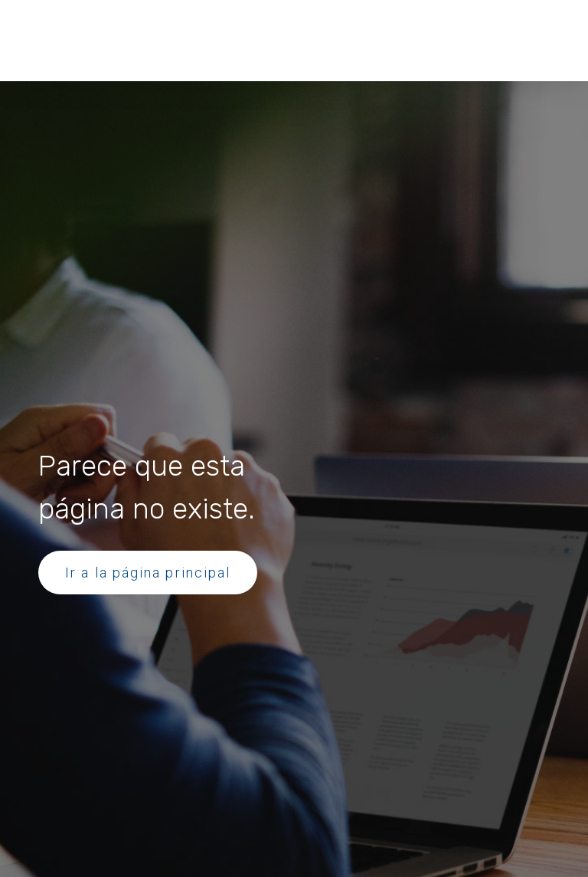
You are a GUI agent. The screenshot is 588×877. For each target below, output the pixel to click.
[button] (108, 27)
